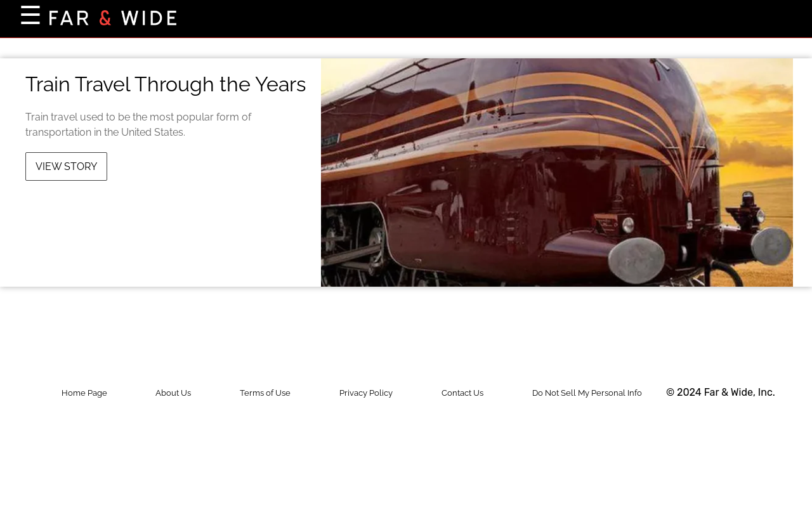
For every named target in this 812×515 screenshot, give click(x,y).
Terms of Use (265, 393)
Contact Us (462, 393)
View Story (66, 166)
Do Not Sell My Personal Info (587, 393)
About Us (173, 393)
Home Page (84, 393)
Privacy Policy (366, 393)
